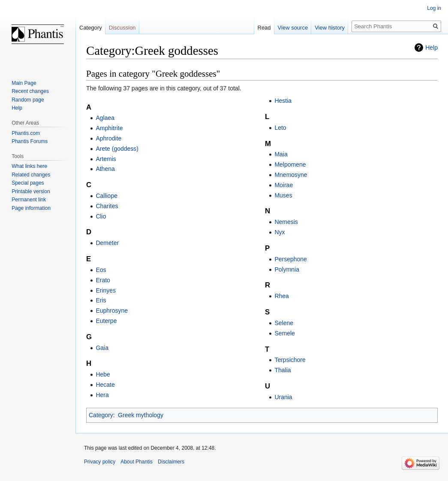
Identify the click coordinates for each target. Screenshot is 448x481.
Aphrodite (108, 138)
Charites (107, 206)
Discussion (122, 28)
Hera (102, 395)
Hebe (103, 374)
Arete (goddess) (117, 149)
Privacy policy (100, 462)
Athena (105, 169)
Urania (283, 397)
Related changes (31, 175)
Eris (101, 300)
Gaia (102, 348)
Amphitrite (109, 128)
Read (264, 28)
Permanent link (29, 200)
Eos (101, 270)
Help (431, 48)
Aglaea (105, 118)
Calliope (107, 196)
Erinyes (106, 290)
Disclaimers (171, 462)
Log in (434, 8)
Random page (28, 100)
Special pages (28, 183)
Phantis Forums (30, 141)
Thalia (283, 370)
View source (293, 28)
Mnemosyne (291, 175)
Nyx (280, 232)
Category (101, 415)
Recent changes (30, 91)
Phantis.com (26, 133)
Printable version (31, 191)
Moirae (284, 185)
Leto (280, 128)
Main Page (24, 83)
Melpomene (290, 164)
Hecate (105, 385)
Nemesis (286, 222)
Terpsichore (290, 360)
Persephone (291, 259)
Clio (101, 216)
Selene (284, 323)
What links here (29, 166)
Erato (103, 280)
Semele (284, 333)
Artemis (106, 159)
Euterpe (106, 321)
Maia (281, 154)
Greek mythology (141, 415)
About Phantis (137, 462)
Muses (283, 195)
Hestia (283, 101)
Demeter (107, 243)
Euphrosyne (112, 311)
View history (330, 28)
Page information (31, 208)
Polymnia (287, 269)
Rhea (281, 296)
